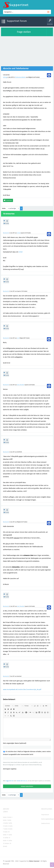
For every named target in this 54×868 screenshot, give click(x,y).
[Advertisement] (27, 51)
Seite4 (6, 823)
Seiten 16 (8, 843)
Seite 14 (6, 841)
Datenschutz (46, 823)
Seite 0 (5, 817)
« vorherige (12, 208)
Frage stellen (24, 32)
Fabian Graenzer (34, 861)
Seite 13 (7, 838)
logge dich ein (10, 781)
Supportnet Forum (17, 21)
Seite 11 (6, 835)
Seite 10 (7, 832)
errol (18, 338)
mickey (19, 233)
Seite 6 (6, 826)
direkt (5, 846)
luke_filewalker (21, 385)
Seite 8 (6, 829)
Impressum (45, 815)
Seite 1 (10, 817)
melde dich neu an (22, 781)
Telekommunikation (20, 77)
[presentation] (18, 775)
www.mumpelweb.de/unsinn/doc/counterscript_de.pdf (22, 689)
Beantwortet (6, 233)
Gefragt (5, 77)
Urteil (21, 252)
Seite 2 (5, 820)
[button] (9, 706)
